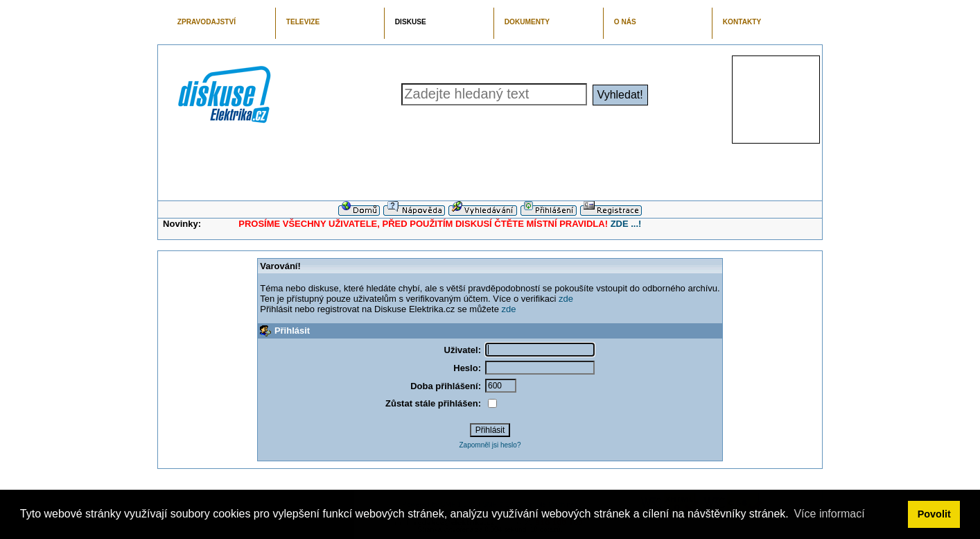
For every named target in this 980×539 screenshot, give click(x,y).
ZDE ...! (626, 224)
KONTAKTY (742, 22)
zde (566, 299)
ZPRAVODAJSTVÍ (207, 22)
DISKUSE (411, 22)
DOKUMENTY (527, 22)
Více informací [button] (829, 514)
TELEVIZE (303, 22)
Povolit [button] (934, 514)
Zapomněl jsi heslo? (490, 445)
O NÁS (625, 22)
